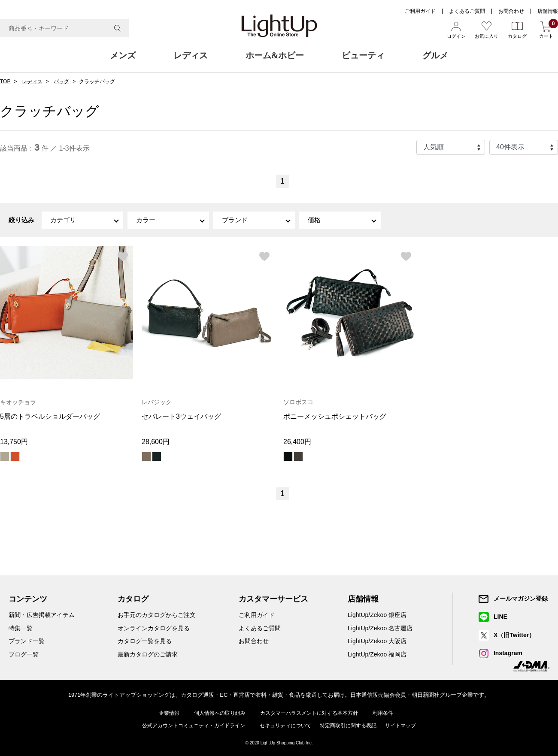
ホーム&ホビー (275, 55)
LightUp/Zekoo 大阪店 (377, 641)
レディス (191, 55)
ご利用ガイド (420, 11)
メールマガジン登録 (521, 599)
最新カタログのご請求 (148, 654)
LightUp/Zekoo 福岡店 (377, 654)
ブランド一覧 (27, 641)
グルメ (435, 55)
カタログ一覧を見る (145, 641)
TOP (5, 82)
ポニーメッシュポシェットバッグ (335, 416)
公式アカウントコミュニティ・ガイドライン (194, 726)
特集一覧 (21, 628)
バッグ (61, 82)
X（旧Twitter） (514, 635)
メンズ (123, 55)
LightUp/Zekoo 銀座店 (377, 615)
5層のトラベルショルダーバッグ (50, 416)
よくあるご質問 (467, 11)
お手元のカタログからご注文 (157, 615)
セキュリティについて (285, 726)
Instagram (508, 653)
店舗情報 (548, 11)
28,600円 (156, 442)
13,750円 (14, 442)
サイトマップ (400, 726)
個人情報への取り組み (220, 713)
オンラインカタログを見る (154, 628)
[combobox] (64, 28)
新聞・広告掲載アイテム (42, 615)
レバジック (157, 402)
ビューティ (363, 55)
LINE (500, 617)
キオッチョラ (18, 402)
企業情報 (169, 713)
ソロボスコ (298, 402)
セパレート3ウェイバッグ (181, 416)
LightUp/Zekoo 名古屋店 (380, 628)
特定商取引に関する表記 (348, 726)
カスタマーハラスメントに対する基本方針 (309, 713)
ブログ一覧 (24, 654)
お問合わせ (511, 11)
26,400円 (297, 442)
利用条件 (383, 713)
